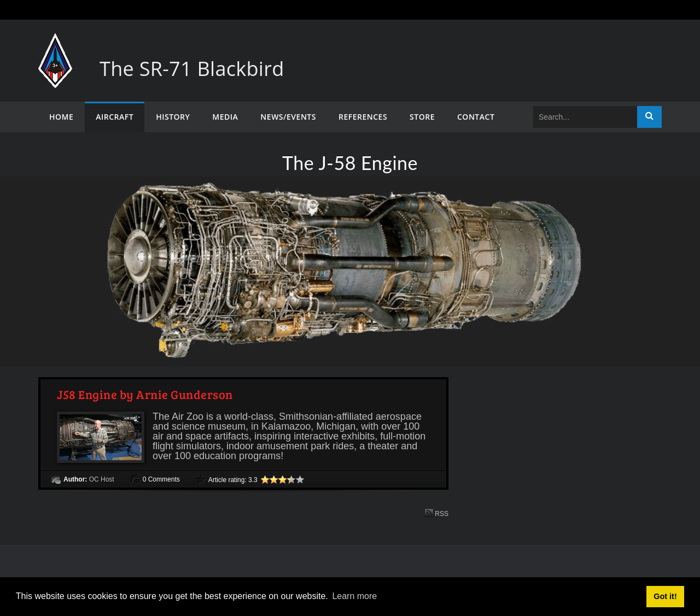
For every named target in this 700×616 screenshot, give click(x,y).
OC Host (102, 479)
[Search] (585, 117)
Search (649, 117)
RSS (436, 513)
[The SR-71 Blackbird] (55, 44)
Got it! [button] (665, 596)
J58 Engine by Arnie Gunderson (145, 394)
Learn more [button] (354, 596)
